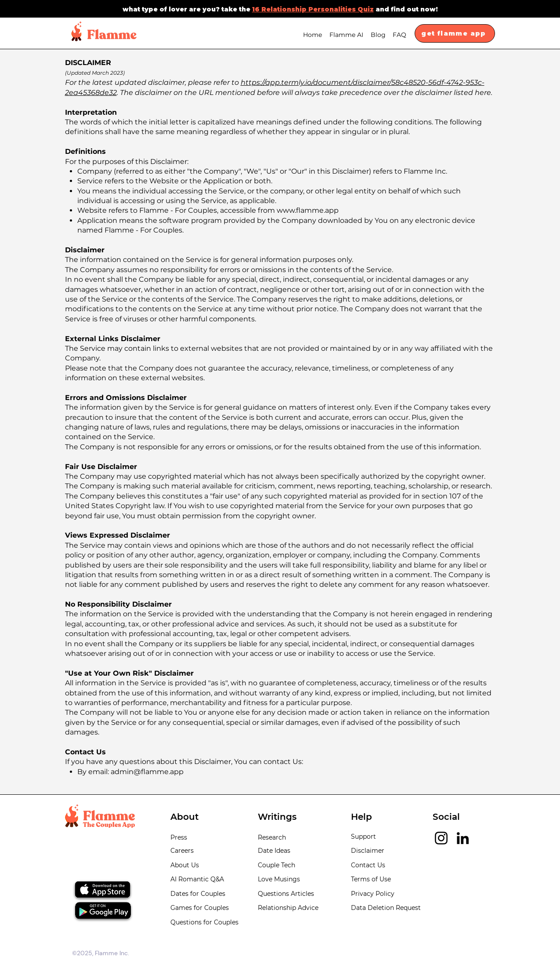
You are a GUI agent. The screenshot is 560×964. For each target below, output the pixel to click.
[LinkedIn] (463, 838)
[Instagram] (441, 838)
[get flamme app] (455, 33)
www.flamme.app (308, 210)
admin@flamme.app (147, 772)
